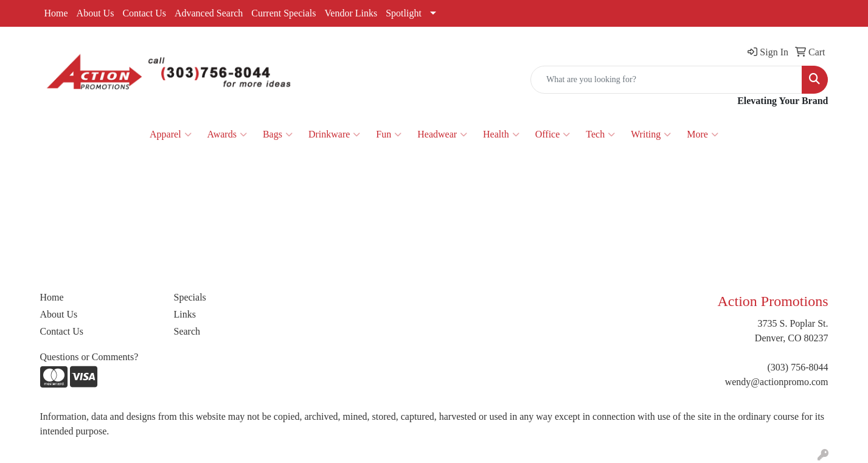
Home (56, 13)
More (703, 134)
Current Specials (283, 13)
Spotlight (404, 13)
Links (185, 314)
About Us (95, 13)
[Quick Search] (666, 80)
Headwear (442, 134)
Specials (190, 297)
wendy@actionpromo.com (777, 382)
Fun (389, 134)
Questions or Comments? (89, 357)
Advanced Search (209, 13)
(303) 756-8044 (798, 367)
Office (553, 134)
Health (501, 134)
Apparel (171, 134)
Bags (278, 134)
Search (187, 331)
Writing (651, 134)
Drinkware (334, 134)
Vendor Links (351, 13)
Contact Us (144, 13)
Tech (600, 134)
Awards (227, 134)
